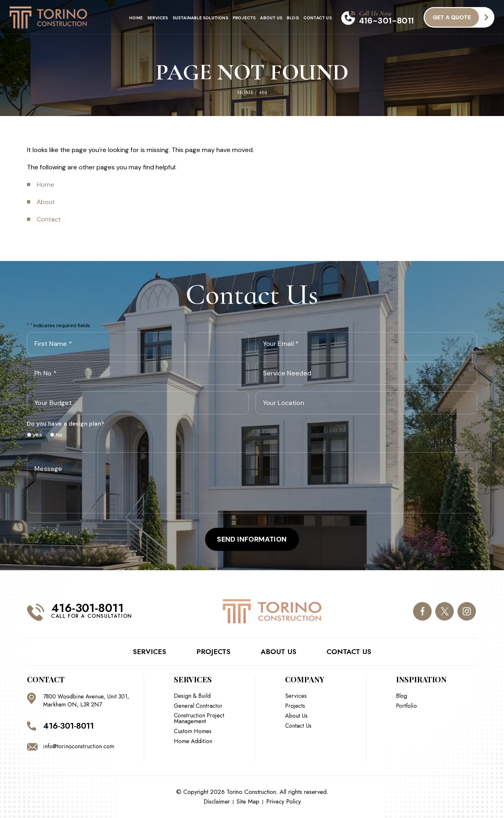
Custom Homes (193, 731)
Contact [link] (49, 219)
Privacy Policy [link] (283, 801)
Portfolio (406, 706)
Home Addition (193, 741)
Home (136, 18)
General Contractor (198, 706)
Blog (293, 18)
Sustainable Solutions (200, 18)
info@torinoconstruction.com (79, 746)
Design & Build (192, 696)
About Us (271, 18)
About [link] (46, 202)
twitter (445, 611)
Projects (244, 18)
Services (158, 18)
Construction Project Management (199, 718)
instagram (467, 611)
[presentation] (304, 433)
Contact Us (318, 18)
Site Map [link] (248, 801)
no (57, 435)
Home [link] (45, 184)
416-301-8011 (387, 21)
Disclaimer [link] (217, 801)
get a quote (452, 17)
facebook (422, 611)
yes (35, 435)
